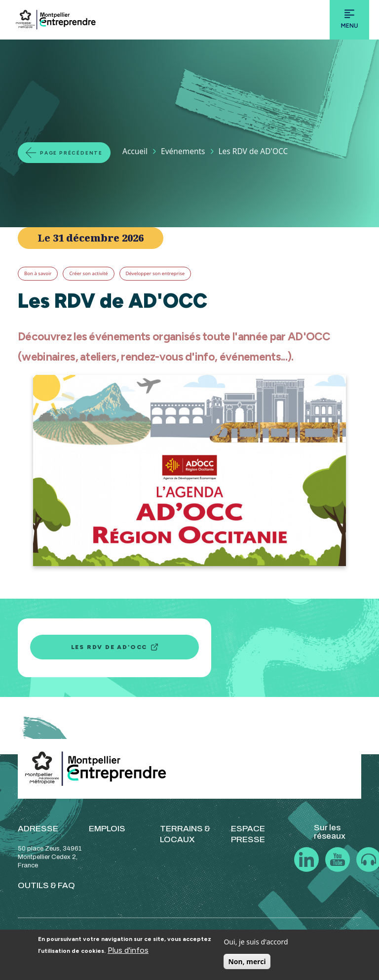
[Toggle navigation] (349, 20)
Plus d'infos (128, 950)
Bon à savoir (38, 273)
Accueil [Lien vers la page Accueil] (135, 151)
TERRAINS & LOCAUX (185, 834)
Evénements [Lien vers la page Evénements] (183, 151)
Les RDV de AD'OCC (109, 647)
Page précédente (71, 153)
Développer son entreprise (155, 273)
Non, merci (247, 961)
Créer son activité (88, 273)
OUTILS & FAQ (46, 885)
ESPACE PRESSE (248, 834)
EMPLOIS (107, 829)
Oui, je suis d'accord (256, 942)
